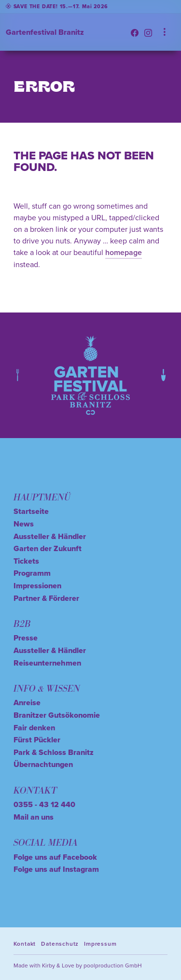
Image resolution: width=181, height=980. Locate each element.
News (24, 524)
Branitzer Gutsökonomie (57, 715)
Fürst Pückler (37, 740)
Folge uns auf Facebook (55, 857)
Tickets (26, 561)
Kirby (49, 965)
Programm (32, 573)
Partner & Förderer (46, 598)
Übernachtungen (43, 764)
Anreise (27, 703)
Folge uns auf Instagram (56, 869)
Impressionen (37, 586)
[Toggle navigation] (165, 32)
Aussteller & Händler (50, 536)
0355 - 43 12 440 (44, 804)
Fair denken (34, 728)
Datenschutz (60, 944)
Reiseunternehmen (47, 663)
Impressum (100, 944)
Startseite (31, 511)
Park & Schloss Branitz (54, 752)
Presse (26, 638)
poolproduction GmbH (113, 965)
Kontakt (25, 944)
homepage (124, 252)
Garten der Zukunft (48, 548)
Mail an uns (34, 817)
